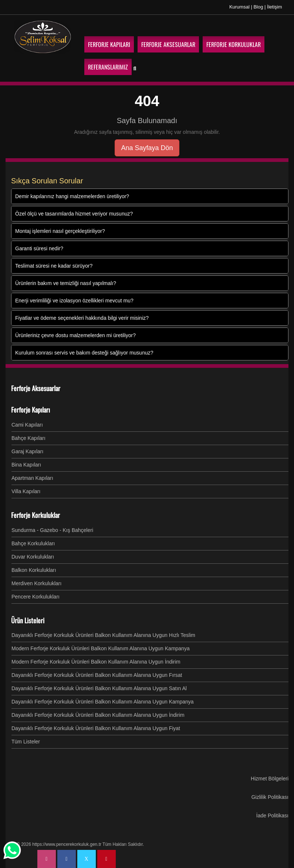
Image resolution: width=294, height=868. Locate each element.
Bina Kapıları (26, 464)
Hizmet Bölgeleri (270, 778)
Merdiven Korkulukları (36, 583)
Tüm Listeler (26, 741)
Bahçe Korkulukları (33, 543)
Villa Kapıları (26, 491)
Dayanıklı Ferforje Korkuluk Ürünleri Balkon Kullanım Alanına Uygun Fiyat (96, 728)
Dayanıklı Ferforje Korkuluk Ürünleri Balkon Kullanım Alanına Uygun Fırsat (97, 675)
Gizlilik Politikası (270, 797)
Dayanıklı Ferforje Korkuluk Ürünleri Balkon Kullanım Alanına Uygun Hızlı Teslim (103, 635)
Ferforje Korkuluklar (36, 515)
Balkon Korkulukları (34, 570)
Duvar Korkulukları (33, 556)
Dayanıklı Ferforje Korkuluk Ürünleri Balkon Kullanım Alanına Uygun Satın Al (99, 688)
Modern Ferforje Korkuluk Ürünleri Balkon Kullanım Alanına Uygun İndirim (96, 661)
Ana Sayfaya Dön (147, 148)
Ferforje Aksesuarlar (36, 388)
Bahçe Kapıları (28, 438)
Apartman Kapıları (32, 478)
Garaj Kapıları (27, 451)
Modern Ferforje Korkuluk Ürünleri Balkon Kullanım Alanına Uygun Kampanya (101, 648)
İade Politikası (272, 815)
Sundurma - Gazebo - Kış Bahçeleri (52, 530)
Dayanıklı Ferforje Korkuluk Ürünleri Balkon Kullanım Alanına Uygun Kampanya (103, 701)
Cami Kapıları (27, 424)
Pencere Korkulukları (36, 596)
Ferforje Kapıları (31, 409)
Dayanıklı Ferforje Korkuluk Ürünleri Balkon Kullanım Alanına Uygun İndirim (98, 715)
